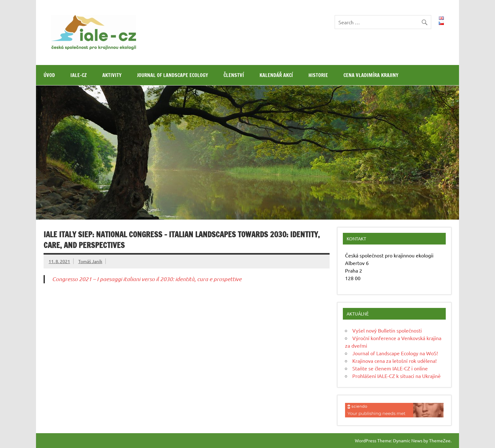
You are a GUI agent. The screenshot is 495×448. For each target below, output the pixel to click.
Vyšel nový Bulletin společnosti (387, 330)
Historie (318, 75)
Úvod (49, 75)
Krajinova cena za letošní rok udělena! (394, 361)
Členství (234, 75)
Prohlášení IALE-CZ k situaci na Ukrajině (397, 376)
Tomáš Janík (90, 261)
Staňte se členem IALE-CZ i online (390, 368)
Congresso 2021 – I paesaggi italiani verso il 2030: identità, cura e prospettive (147, 279)
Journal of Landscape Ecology (173, 75)
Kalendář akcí (276, 75)
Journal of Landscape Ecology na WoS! (395, 353)
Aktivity (112, 75)
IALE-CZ (79, 75)
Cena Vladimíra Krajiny (371, 75)
